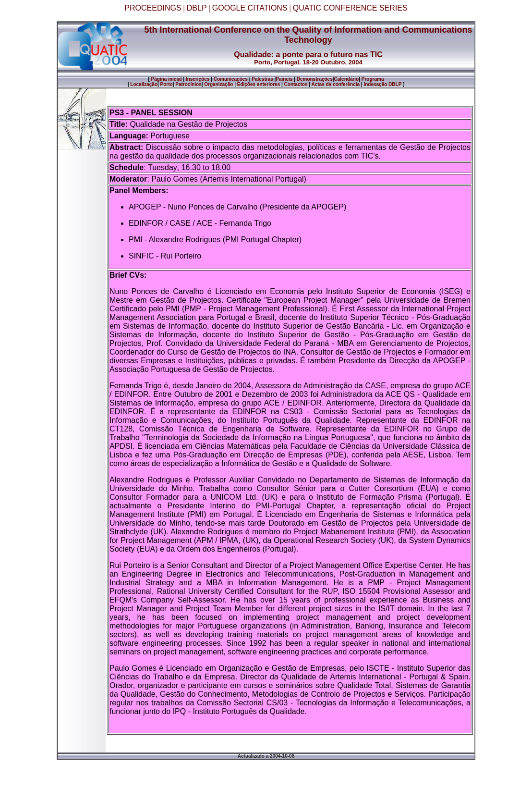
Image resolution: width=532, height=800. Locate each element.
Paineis (284, 79)
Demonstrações (315, 79)
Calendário (347, 79)
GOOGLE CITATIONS (250, 8)
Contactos (296, 84)
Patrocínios (188, 84)
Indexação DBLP (382, 84)
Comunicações (231, 79)
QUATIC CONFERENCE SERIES (350, 8)
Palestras (262, 79)
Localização (144, 84)
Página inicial (166, 79)
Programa (373, 79)
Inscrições (198, 79)
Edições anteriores (259, 84)
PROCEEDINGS (153, 8)
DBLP (197, 8)
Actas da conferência (335, 84)
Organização (218, 84)
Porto (167, 84)
